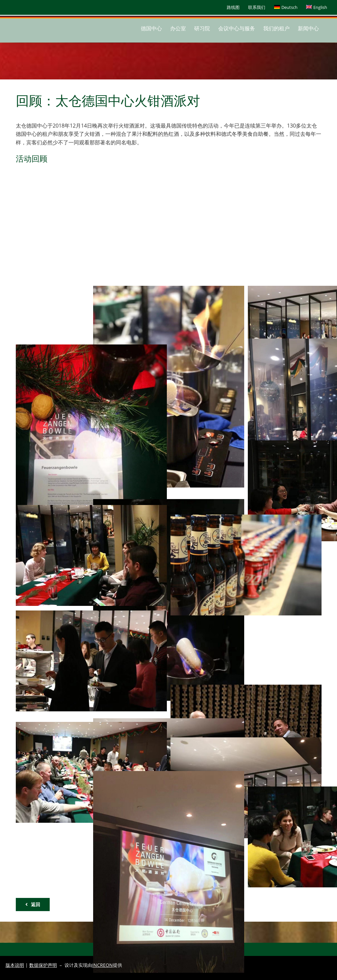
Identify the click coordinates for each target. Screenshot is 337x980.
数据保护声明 (43, 965)
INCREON (103, 965)
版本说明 (15, 965)
